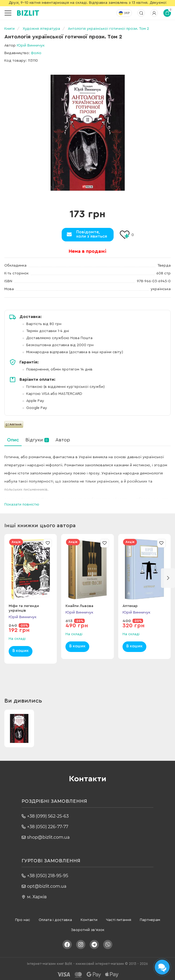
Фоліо (36, 53)
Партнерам (150, 920)
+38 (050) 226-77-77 (48, 827)
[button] (168, 578)
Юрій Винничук (31, 45)
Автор (63, 440)
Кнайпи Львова (79, 606)
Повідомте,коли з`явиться (92, 234)
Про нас (23, 920)
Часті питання (119, 920)
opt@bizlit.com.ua (47, 886)
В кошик (21, 651)
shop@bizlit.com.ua (48, 837)
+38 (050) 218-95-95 (48, 876)
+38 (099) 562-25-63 (48, 816)
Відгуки (37, 440)
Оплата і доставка (55, 920)
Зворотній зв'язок (88, 930)
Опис (13, 440)
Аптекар (130, 606)
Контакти (89, 920)
